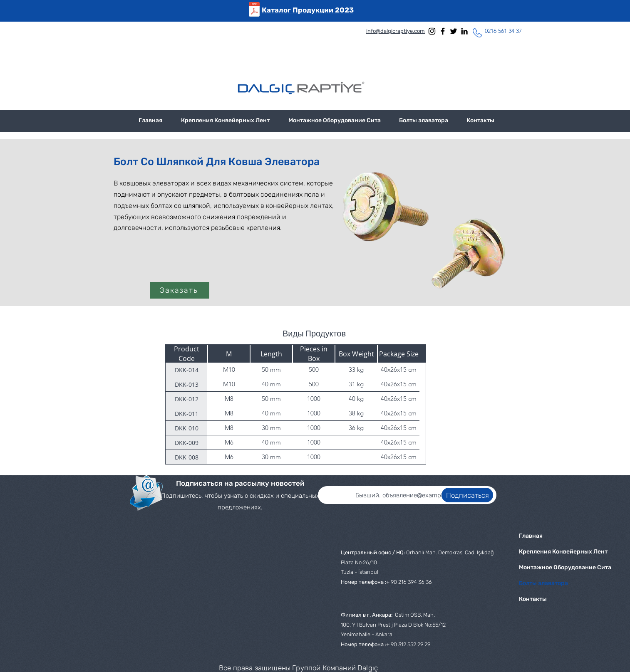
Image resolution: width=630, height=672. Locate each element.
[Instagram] (432, 31)
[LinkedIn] (464, 31)
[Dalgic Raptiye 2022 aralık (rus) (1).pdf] (254, 10)
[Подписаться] (467, 495)
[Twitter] (454, 31)
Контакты (533, 599)
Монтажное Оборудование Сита (546, 567)
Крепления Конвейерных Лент (546, 552)
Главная (531, 536)
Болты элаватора (543, 583)
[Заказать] (180, 290)
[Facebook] (443, 31)
